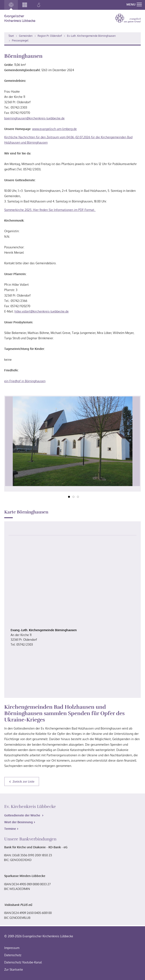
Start (11, 36)
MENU (134, 4)
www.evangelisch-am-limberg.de (54, 129)
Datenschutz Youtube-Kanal (23, 962)
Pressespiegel (20, 40)
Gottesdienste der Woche (23, 815)
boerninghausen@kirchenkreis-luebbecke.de (34, 118)
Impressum (12, 948)
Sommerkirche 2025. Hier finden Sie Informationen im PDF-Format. (50, 210)
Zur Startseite (14, 969)
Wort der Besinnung (18, 822)
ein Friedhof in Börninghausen (25, 381)
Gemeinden (26, 36)
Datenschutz (13, 955)
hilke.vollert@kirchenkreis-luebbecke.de (42, 311)
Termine (10, 829)
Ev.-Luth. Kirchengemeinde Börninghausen (91, 36)
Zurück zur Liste (23, 781)
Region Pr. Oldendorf (50, 36)
